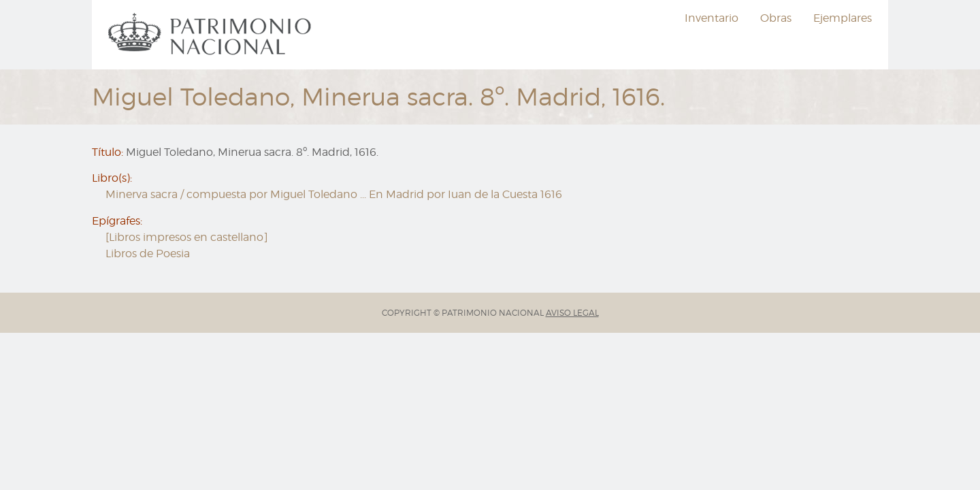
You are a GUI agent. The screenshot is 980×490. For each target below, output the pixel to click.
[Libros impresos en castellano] (187, 237)
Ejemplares (843, 18)
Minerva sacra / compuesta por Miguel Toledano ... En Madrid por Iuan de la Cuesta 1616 (334, 194)
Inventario (712, 18)
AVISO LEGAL (572, 313)
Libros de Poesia (148, 254)
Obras (776, 18)
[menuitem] (212, 35)
